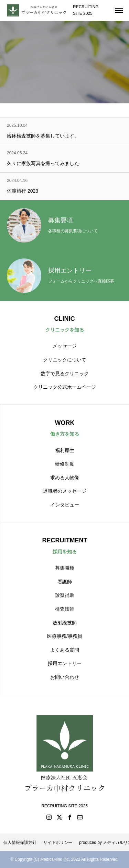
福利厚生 (65, 450)
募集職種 (65, 568)
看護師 (65, 582)
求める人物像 (65, 478)
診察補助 (65, 595)
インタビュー (65, 505)
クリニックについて (65, 360)
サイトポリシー (58, 843)
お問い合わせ (65, 677)
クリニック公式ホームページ (65, 387)
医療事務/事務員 (65, 636)
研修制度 (65, 464)
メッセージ (65, 346)
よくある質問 (65, 650)
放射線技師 (65, 623)
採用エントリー (65, 663)
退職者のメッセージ (65, 491)
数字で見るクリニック (65, 374)
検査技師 (65, 609)
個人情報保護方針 (20, 843)
